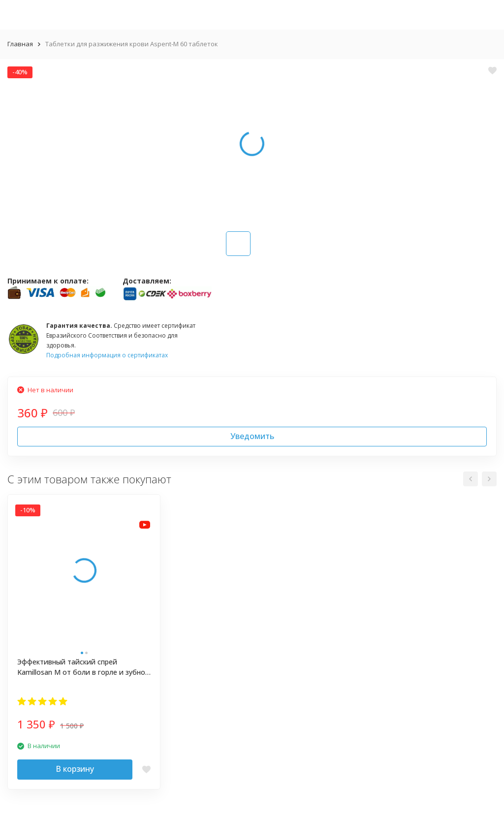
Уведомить (252, 436)
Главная (20, 44)
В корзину (75, 769)
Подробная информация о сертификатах (107, 355)
